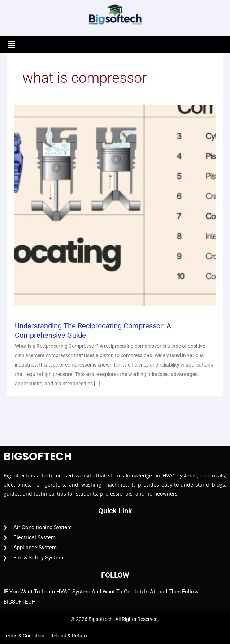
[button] (11, 44)
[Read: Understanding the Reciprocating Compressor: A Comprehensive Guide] (115, 205)
